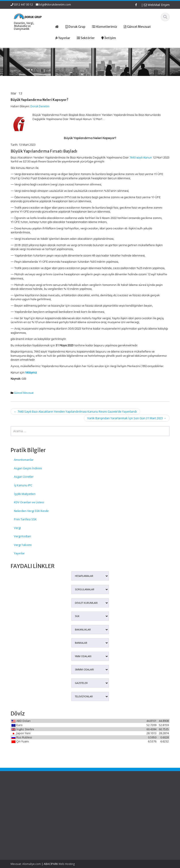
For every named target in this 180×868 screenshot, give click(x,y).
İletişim (62, 812)
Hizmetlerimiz (66, 804)
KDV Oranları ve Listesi (29, 502)
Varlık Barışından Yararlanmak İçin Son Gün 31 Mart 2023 (127, 418)
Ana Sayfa (64, 796)
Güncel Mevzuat (24, 393)
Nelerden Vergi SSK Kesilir (31, 511)
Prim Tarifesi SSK (25, 519)
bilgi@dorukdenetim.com (55, 5)
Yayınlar (19, 553)
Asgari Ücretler (24, 477)
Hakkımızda (65, 800)
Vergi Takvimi (23, 545)
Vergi (17, 528)
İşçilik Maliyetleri (25, 494)
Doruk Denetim (40, 106)
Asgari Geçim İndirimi (28, 468)
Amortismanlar (24, 460)
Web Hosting (67, 864)
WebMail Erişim (157, 5)
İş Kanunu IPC (23, 485)
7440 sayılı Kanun (141, 158)
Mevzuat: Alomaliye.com (26, 864)
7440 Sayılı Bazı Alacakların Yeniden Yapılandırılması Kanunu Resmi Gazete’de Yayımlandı (75, 411)
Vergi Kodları (22, 536)
